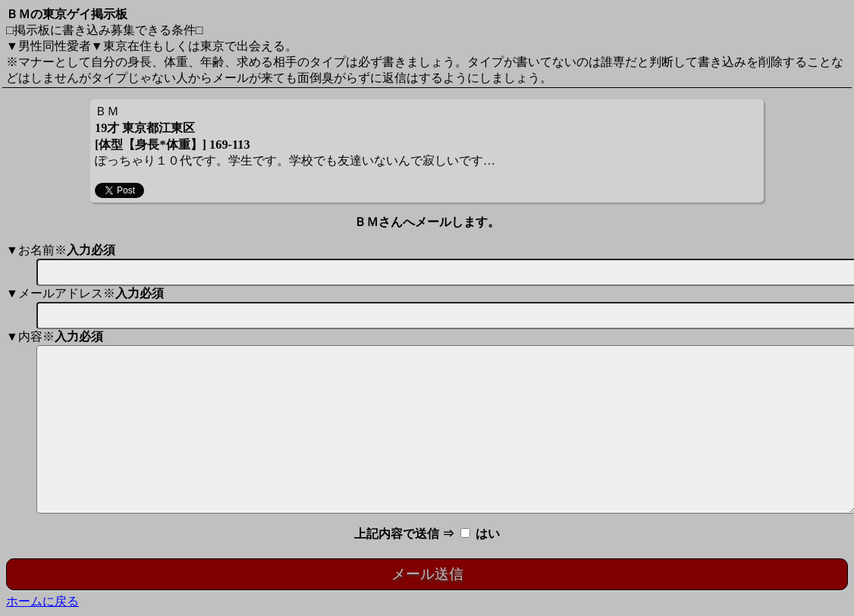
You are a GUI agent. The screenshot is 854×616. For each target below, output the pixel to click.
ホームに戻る (42, 601)
